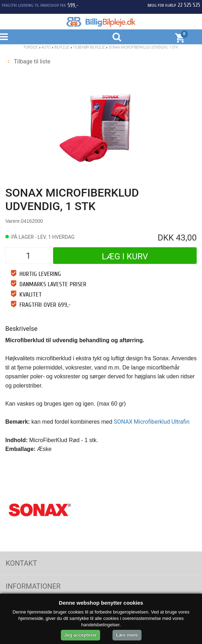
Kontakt (21, 563)
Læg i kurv (125, 256)
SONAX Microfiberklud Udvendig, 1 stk (143, 47)
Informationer (33, 586)
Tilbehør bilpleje (89, 47)
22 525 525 (189, 5)
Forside (31, 47)
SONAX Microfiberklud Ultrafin (152, 422)
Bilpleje (62, 47)
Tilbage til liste (29, 61)
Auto (46, 47)
